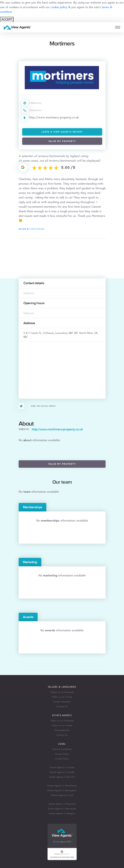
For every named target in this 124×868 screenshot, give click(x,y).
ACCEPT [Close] (7, 20)
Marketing (30, 562)
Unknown (35, 103)
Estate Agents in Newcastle (62, 809)
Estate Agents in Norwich (62, 777)
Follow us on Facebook (62, 692)
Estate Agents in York (62, 795)
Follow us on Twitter (62, 697)
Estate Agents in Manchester (62, 786)
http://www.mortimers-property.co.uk (54, 117)
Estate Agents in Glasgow (62, 813)
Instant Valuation (62, 702)
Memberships (33, 507)
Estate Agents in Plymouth (62, 804)
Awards (28, 617)
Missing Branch (62, 730)
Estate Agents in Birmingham (62, 790)
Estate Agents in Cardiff (62, 772)
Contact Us (62, 707)
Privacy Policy (62, 754)
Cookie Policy (62, 759)
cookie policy (59, 7)
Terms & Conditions (62, 749)
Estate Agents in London (62, 767)
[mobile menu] (118, 27)
